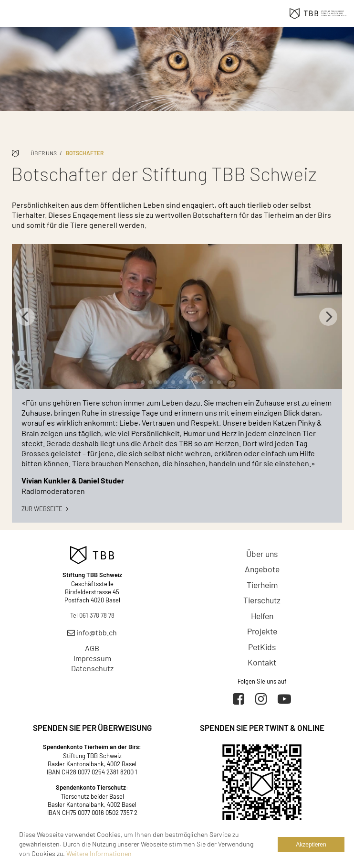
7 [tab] (181, 382)
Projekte (262, 631)
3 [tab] (150, 382)
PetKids (262, 647)
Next (328, 317)
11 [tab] (211, 382)
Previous (26, 317)
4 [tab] (158, 382)
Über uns (44, 153)
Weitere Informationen (99, 853)
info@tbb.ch (92, 632)
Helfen (262, 616)
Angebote (262, 569)
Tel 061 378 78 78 (92, 615)
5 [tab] (166, 382)
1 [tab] (135, 382)
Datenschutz (92, 668)
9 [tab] (196, 382)
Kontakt (262, 662)
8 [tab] (188, 382)
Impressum (92, 658)
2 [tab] (143, 382)
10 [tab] (204, 382)
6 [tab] (173, 382)
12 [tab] (219, 382)
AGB (92, 648)
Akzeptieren (311, 845)
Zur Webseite (45, 509)
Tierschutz (262, 600)
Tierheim (262, 585)
